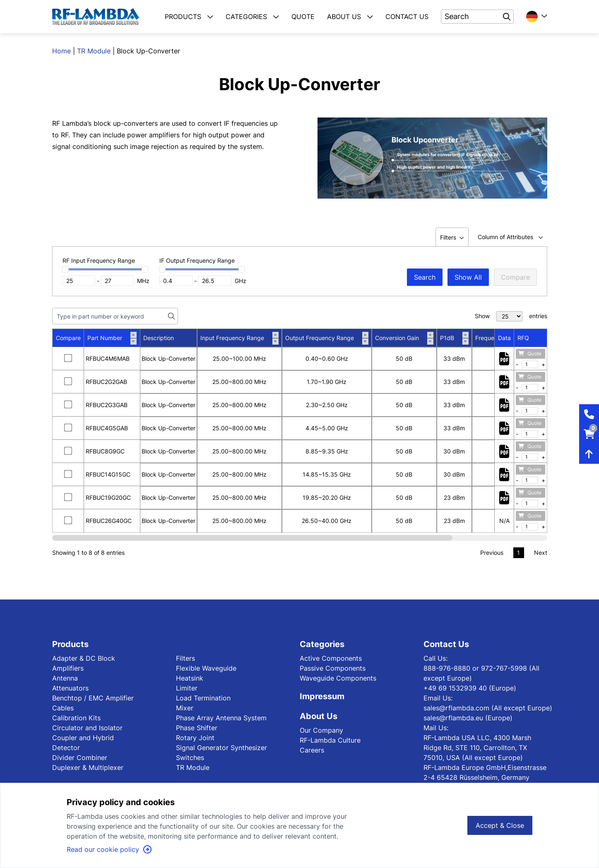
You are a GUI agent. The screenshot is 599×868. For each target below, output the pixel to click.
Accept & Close (500, 825)
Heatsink (190, 678)
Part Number (112, 338)
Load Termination (203, 698)
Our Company (321, 730)
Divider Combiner (80, 758)
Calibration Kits (76, 718)
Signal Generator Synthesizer (221, 748)
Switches (190, 758)
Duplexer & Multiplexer (88, 767)
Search (425, 277)
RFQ (523, 338)
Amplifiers (68, 668)
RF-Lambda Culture (330, 740)
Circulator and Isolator (87, 728)
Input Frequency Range (239, 338)
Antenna (65, 678)
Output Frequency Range (327, 338)
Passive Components (333, 668)
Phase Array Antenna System (221, 718)
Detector (66, 748)
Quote (530, 354)
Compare (515, 277)
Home (61, 51)
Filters (185, 658)
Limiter (187, 688)
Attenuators (70, 688)
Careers (312, 750)
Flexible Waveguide (206, 668)
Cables (63, 708)
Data (504, 338)
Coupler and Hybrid (83, 738)
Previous (492, 553)
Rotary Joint (195, 738)
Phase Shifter (197, 728)
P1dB (454, 338)
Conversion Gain (404, 338)
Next (541, 553)
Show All (468, 277)
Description (159, 338)
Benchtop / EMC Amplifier (93, 698)
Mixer (185, 708)
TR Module (94, 51)
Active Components (331, 658)
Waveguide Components (338, 678)
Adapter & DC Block (84, 658)
